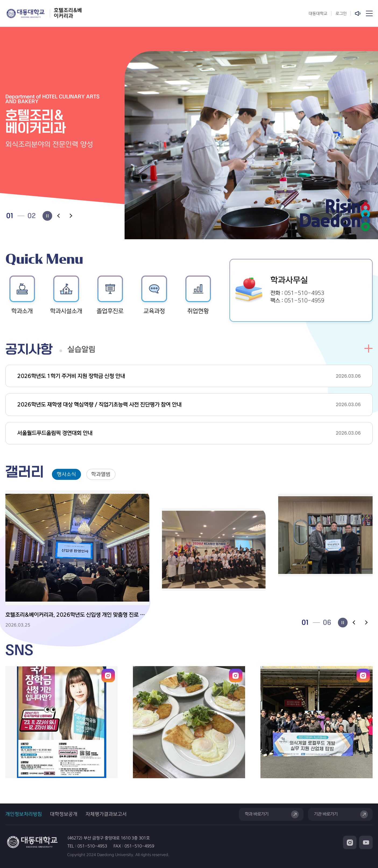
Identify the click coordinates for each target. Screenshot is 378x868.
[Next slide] (70, 216)
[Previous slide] (59, 216)
